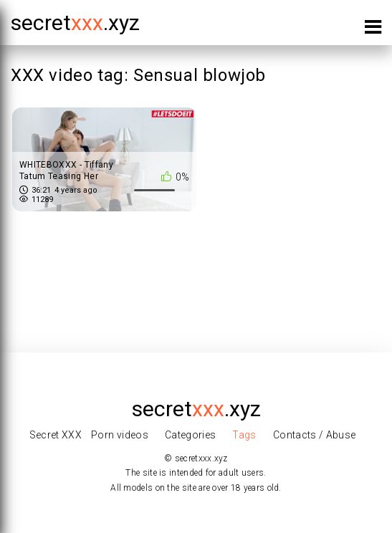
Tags (244, 435)
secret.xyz (75, 23)
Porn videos (120, 435)
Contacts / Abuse (315, 435)
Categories (191, 435)
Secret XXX (56, 435)
